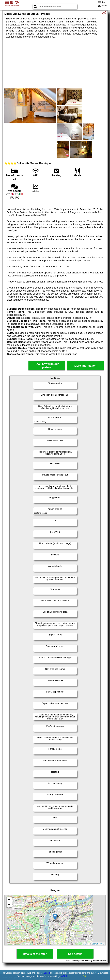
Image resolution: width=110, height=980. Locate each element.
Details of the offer (35, 954)
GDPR (64, 976)
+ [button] (9, 900)
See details (75, 954)
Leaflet (85, 944)
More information (85, 366)
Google (47, 973)
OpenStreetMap (98, 944)
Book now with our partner (47, 366)
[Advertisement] (55, 63)
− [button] (9, 905)
